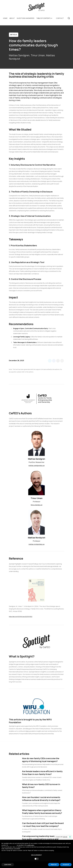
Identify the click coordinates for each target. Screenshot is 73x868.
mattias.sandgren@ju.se (37, 466)
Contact (60, 18)
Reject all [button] (54, 865)
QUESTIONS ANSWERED (26, 18)
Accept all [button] (66, 865)
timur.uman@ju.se (37, 505)
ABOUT (12, 18)
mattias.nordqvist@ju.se (37, 544)
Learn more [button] (8, 865)
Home (5, 18)
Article (14, 35)
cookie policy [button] (31, 845)
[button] (45, 18)
